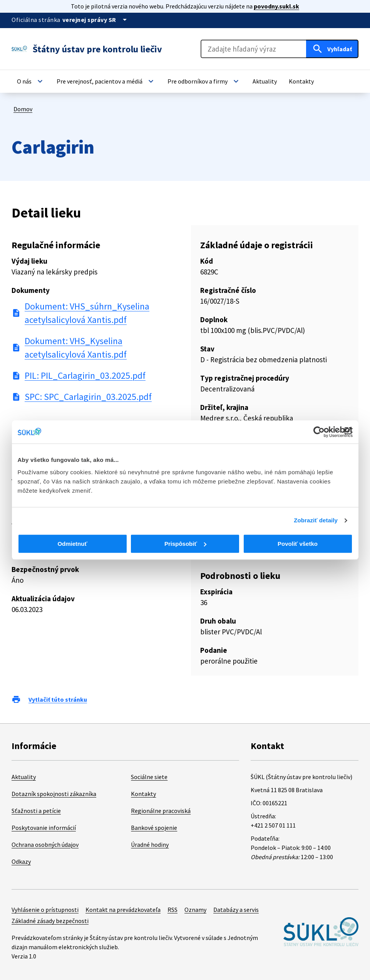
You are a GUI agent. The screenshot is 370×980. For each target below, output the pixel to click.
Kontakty (143, 794)
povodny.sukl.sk (276, 6)
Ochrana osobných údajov (45, 845)
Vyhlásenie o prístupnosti (45, 910)
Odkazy (21, 861)
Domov (23, 109)
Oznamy (195, 910)
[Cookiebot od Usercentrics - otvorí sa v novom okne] (319, 432)
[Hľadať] (332, 49)
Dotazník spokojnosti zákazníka (54, 794)
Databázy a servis (236, 910)
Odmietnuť (72, 544)
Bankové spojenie (154, 828)
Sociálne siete (149, 777)
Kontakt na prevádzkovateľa (123, 910)
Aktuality (24, 777)
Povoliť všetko (298, 544)
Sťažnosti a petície (36, 811)
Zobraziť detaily (316, 520)
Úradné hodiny (150, 845)
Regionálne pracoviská (161, 811)
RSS (172, 910)
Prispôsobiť (185, 544)
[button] (31, 81)
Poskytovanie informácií (44, 828)
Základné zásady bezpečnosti (50, 921)
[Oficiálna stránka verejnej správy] (96, 20)
